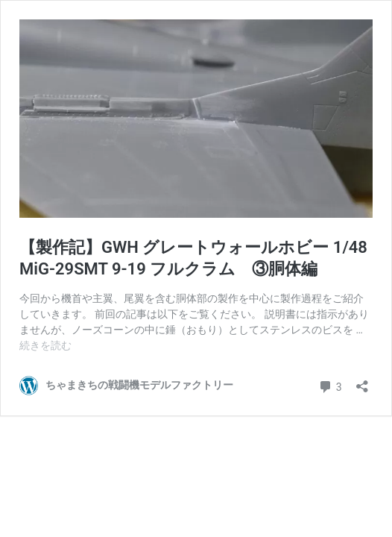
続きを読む (45, 345)
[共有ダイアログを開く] (362, 381)
